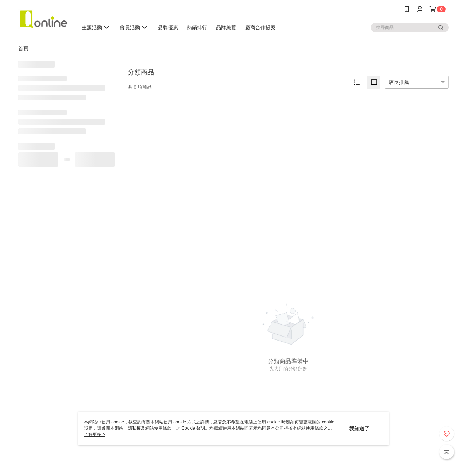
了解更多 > (94, 434)
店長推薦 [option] (399, 82)
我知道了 (359, 429)
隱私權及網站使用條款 (150, 428)
